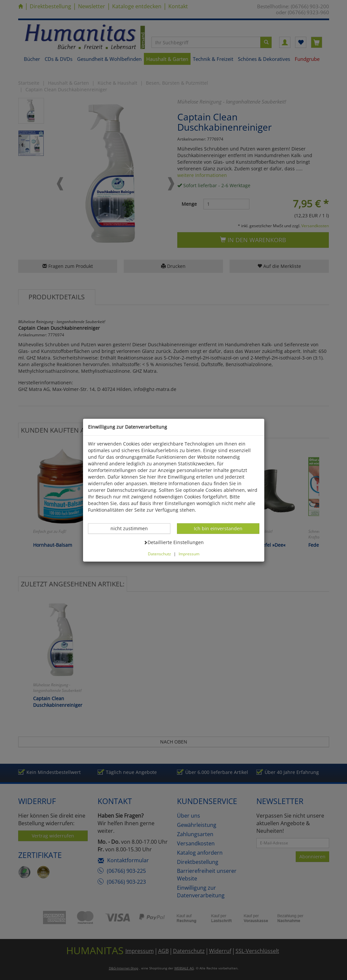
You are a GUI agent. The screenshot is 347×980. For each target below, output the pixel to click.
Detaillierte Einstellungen (174, 542)
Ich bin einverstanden (218, 528)
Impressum (189, 554)
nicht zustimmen (133, 528)
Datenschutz (159, 554)
